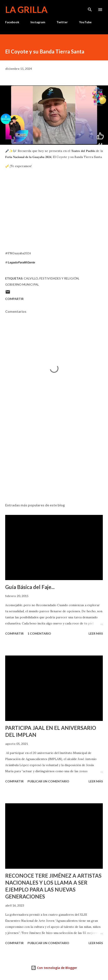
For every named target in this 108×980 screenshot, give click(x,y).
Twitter (62, 22)
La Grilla (26, 10)
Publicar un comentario (48, 781)
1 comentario (39, 633)
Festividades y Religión (59, 278)
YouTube (85, 22)
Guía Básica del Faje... (30, 587)
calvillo (31, 278)
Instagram (38, 22)
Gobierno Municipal (22, 284)
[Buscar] (90, 8)
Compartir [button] (14, 299)
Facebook (12, 22)
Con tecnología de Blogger (54, 968)
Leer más (96, 633)
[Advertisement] (54, 459)
